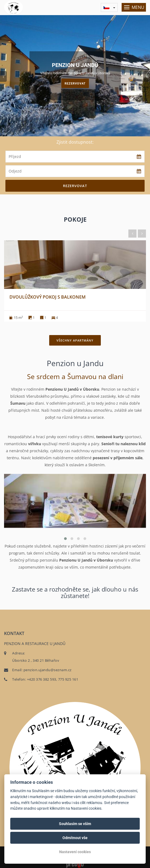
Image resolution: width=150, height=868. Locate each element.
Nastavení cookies (75, 852)
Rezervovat (75, 84)
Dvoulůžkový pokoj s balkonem (48, 297)
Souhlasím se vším (75, 824)
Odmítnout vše (75, 838)
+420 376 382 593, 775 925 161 (53, 679)
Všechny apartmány (75, 340)
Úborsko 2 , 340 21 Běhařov (36, 660)
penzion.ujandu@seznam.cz (48, 670)
